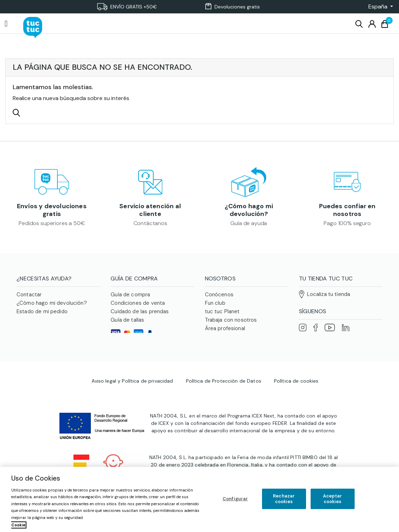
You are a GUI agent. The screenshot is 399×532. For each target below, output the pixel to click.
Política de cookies (296, 398)
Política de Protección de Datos (224, 398)
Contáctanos (150, 224)
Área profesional (225, 330)
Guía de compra (130, 297)
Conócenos (219, 297)
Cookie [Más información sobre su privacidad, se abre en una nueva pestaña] (18, 525)
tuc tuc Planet (222, 314)
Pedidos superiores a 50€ (52, 224)
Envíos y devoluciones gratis (52, 211)
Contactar (29, 297)
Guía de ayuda (249, 224)
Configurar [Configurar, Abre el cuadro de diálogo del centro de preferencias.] (235, 499)
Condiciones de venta (138, 305)
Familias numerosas (229, 347)
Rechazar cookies (284, 499)
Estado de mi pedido (42, 314)
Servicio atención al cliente (150, 211)
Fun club (215, 305)
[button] (379, 7)
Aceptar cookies (333, 499)
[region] (199, 499)
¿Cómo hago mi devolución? (249, 211)
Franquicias (219, 339)
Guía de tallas (127, 322)
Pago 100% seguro (347, 224)
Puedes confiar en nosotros (347, 211)
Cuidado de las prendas (140, 314)
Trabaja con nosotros (231, 322)
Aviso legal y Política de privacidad (132, 398)
